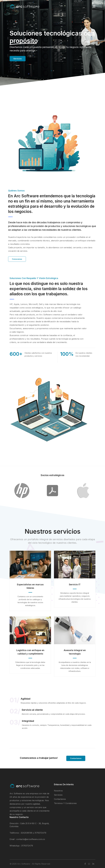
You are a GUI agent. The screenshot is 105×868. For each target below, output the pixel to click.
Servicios (18, 59)
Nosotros (58, 791)
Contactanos (76, 758)
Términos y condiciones (65, 803)
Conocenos (17, 259)
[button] (52, 71)
